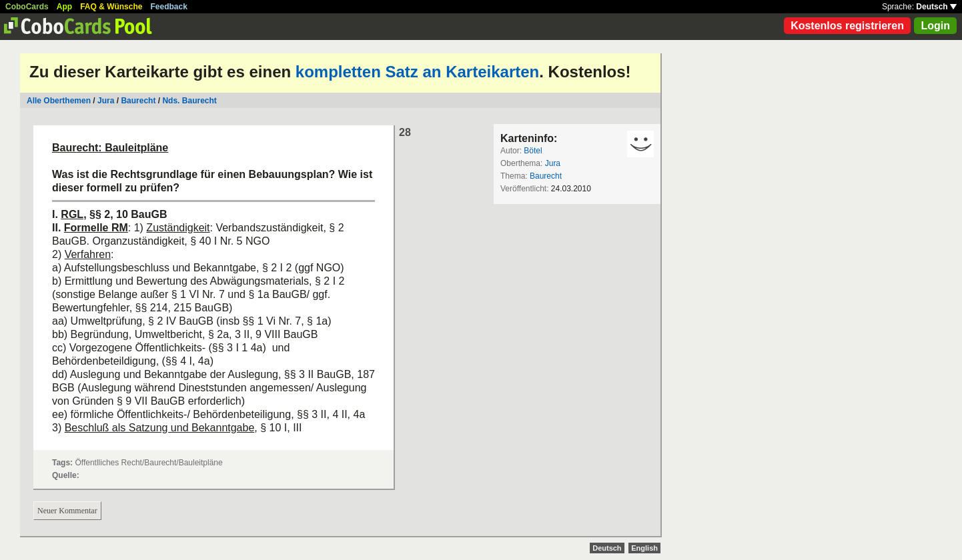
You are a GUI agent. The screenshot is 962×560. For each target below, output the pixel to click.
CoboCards (27, 7)
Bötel (533, 151)
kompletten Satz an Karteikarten (417, 72)
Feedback (169, 7)
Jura (106, 101)
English (644, 548)
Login (935, 26)
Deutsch (936, 7)
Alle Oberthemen (59, 101)
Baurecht (138, 101)
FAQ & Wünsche (111, 7)
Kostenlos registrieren (847, 26)
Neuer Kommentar (67, 511)
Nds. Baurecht (189, 101)
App (64, 7)
